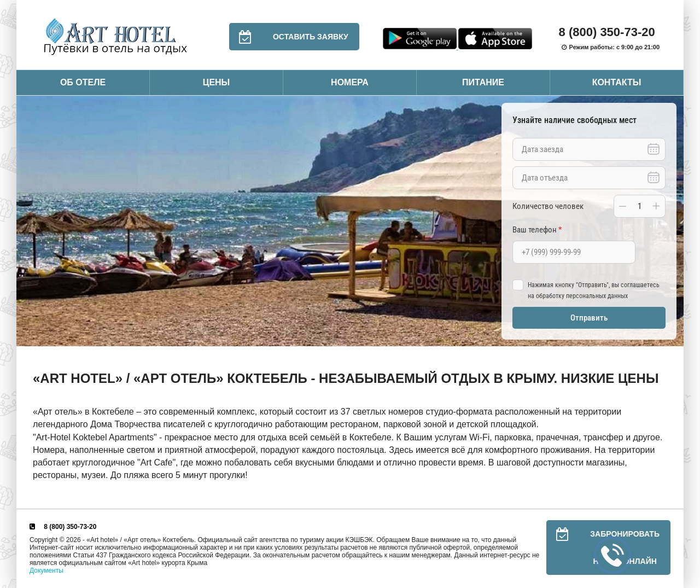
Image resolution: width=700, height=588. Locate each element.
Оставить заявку (289, 37)
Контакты (617, 82)
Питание (483, 82)
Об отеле (83, 82)
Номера (350, 82)
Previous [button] (27, 221)
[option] (350, 221)
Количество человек (548, 206)
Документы (46, 570)
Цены (217, 82)
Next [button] (673, 221)
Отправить (589, 318)
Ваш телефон (537, 230)
